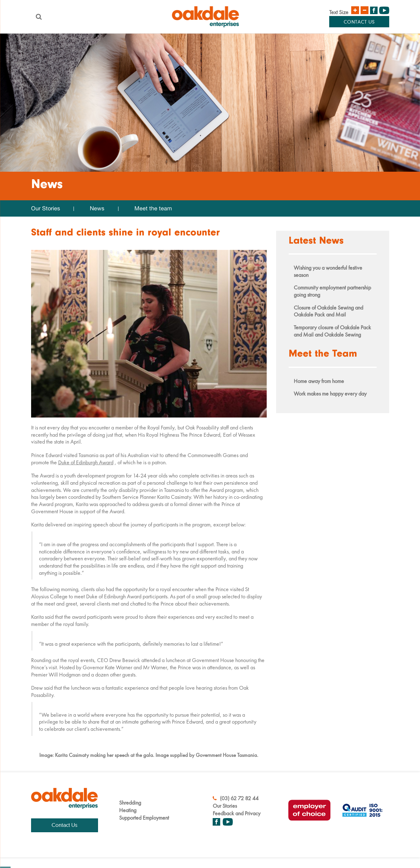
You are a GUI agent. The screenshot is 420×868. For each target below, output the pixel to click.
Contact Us (359, 22)
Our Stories (46, 208)
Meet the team (153, 208)
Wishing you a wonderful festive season (328, 271)
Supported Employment (144, 818)
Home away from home (319, 381)
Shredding (130, 803)
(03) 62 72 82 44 (236, 798)
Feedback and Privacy (237, 813)
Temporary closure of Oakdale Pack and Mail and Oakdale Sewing (332, 331)
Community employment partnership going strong (332, 291)
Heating (128, 810)
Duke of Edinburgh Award (86, 462)
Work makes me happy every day (330, 394)
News (97, 208)
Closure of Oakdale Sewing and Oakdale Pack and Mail (328, 311)
